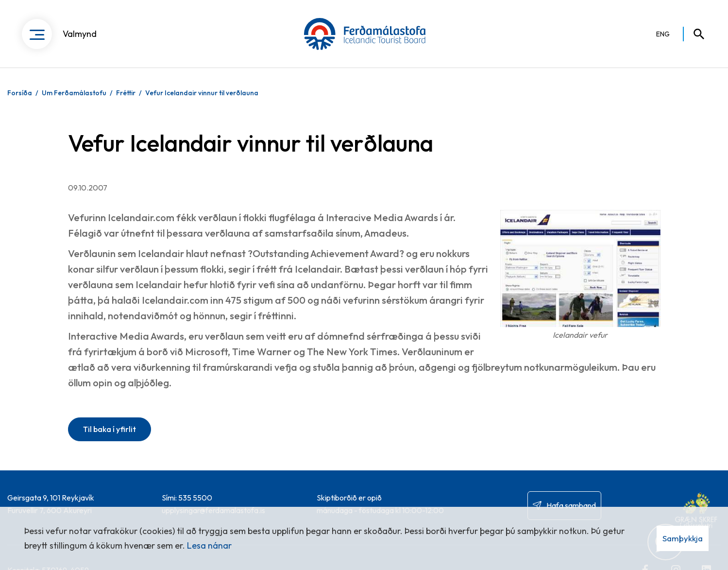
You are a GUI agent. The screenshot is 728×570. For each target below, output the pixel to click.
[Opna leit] (694, 34)
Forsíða (20, 93)
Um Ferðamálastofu (74, 93)
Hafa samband (571, 505)
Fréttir (126, 93)
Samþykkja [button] (683, 538)
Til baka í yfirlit (110, 429)
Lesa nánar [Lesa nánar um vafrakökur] (209, 545)
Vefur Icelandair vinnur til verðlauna (202, 93)
